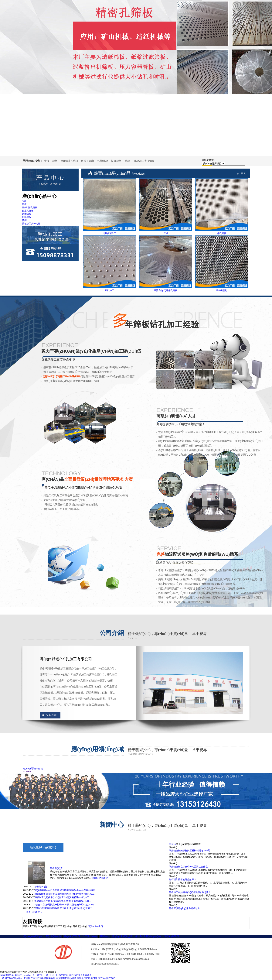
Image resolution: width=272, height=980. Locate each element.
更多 (243, 174)
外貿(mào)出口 (95, 926)
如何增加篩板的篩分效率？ (183, 879)
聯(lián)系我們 (172, 936)
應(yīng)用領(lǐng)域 (33, 769)
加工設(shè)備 (90, 936)
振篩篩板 (116, 161)
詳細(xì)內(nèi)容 (100, 878)
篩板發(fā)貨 (56, 868)
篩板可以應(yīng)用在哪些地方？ (186, 908)
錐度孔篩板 (88, 161)
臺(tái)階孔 (222, 290)
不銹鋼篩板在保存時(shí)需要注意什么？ (189, 867)
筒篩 (127, 161)
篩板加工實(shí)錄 (144, 161)
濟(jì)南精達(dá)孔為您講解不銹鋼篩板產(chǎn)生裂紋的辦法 (65, 890)
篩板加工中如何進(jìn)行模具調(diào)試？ (190, 892)
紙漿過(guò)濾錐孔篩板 (166, 290)
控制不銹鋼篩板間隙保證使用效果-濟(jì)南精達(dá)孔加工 (63, 908)
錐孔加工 (110, 290)
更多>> (173, 844)
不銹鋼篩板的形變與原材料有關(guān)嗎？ (190, 851)
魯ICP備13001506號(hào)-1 (105, 964)
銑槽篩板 (103, 161)
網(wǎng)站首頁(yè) (33, 936)
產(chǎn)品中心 (53, 936)
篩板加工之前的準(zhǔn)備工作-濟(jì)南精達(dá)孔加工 (62, 897)
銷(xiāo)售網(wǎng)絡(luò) (148, 936)
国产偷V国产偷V (106, 978)
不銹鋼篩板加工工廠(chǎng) (58, 926)
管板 (47, 161)
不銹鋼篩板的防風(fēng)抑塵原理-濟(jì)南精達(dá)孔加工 (63, 901)
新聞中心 (105, 936)
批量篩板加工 (110, 233)
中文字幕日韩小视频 (66, 978)
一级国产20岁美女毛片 (11, 978)
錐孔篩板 (222, 233)
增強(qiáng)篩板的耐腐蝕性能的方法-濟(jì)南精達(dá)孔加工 (65, 894)
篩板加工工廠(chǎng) (33, 926)
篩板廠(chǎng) (80, 926)
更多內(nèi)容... (34, 912)
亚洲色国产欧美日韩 (87, 978)
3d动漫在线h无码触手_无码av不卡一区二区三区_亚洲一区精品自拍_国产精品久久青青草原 (46, 975)
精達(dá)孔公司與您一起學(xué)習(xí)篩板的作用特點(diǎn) (64, 905)
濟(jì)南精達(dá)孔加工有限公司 (66, 659)
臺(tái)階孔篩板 (69, 161)
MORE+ (27, 772)
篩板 (55, 161)
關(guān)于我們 (72, 936)
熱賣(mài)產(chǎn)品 (119, 173)
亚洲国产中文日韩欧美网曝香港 (39, 978)
